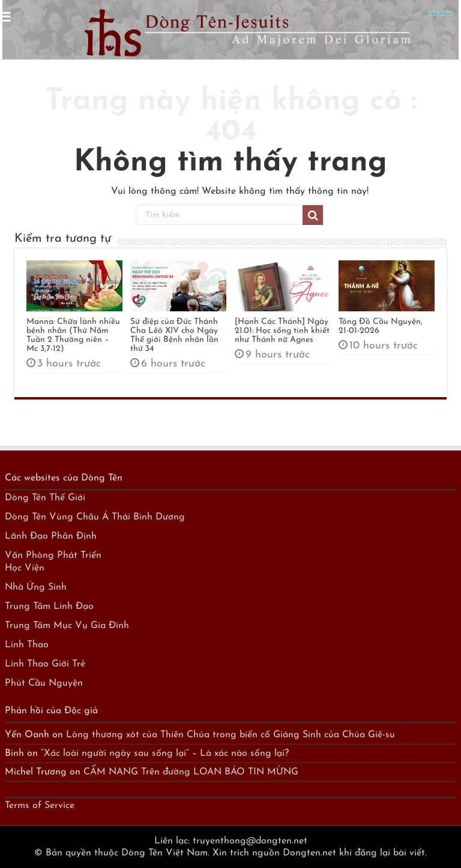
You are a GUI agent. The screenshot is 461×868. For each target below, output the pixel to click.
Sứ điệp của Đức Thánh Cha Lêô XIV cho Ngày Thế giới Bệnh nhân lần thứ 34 (174, 335)
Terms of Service (40, 806)
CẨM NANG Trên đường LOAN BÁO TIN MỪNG (191, 772)
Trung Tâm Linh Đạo (49, 606)
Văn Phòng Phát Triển (53, 555)
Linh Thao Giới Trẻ (45, 664)
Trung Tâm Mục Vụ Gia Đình (67, 626)
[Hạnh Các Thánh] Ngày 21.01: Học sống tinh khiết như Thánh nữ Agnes (282, 331)
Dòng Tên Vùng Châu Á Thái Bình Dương (95, 517)
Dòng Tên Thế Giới (45, 498)
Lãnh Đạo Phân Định (51, 536)
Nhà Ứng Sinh (36, 587)
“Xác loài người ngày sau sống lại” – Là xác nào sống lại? (165, 753)
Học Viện (25, 568)
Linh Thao (27, 645)
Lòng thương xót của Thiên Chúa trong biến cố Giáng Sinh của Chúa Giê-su (230, 735)
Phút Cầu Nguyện (44, 683)
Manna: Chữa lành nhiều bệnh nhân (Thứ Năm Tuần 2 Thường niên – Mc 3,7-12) (73, 335)
